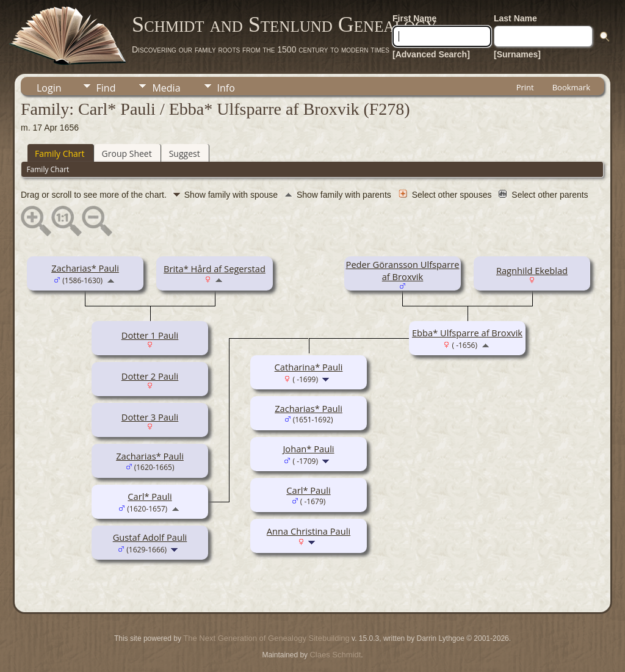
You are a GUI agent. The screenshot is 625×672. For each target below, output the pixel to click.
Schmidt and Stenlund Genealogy (284, 24)
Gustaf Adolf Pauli (150, 537)
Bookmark (571, 87)
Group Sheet (127, 154)
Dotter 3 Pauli (150, 417)
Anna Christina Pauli (309, 531)
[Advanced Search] (431, 54)
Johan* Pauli (308, 449)
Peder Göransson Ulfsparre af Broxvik (403, 270)
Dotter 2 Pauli (150, 376)
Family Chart (60, 154)
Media (166, 88)
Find (106, 88)
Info (226, 88)
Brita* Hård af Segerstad (215, 269)
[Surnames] (517, 54)
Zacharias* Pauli (85, 268)
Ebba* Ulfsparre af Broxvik (467, 333)
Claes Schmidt (335, 655)
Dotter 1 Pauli (150, 335)
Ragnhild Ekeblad (532, 270)
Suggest (185, 154)
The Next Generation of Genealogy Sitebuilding (266, 638)
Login (49, 88)
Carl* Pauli (150, 496)
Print (525, 87)
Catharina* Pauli (309, 367)
